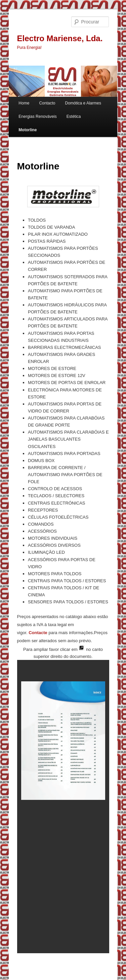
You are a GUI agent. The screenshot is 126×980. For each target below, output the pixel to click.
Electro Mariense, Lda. (60, 38)
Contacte (38, 633)
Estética (74, 117)
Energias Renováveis (37, 117)
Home (24, 103)
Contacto (47, 103)
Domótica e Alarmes (83, 103)
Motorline (28, 130)
